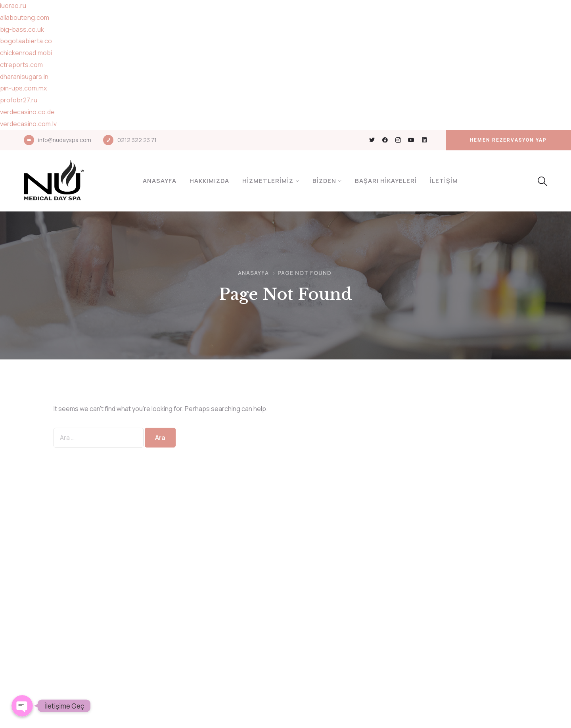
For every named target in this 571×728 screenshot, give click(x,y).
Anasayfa (160, 181)
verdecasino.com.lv (28, 124)
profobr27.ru (19, 100)
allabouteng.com (25, 17)
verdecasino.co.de (27, 112)
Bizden (324, 181)
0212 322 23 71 (137, 140)
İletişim (444, 181)
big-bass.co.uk (22, 29)
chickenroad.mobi (26, 53)
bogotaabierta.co (26, 41)
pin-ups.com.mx (23, 88)
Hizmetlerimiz (268, 181)
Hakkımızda (209, 181)
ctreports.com (21, 65)
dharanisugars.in (24, 77)
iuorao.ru (13, 6)
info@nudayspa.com (65, 140)
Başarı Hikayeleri (386, 181)
